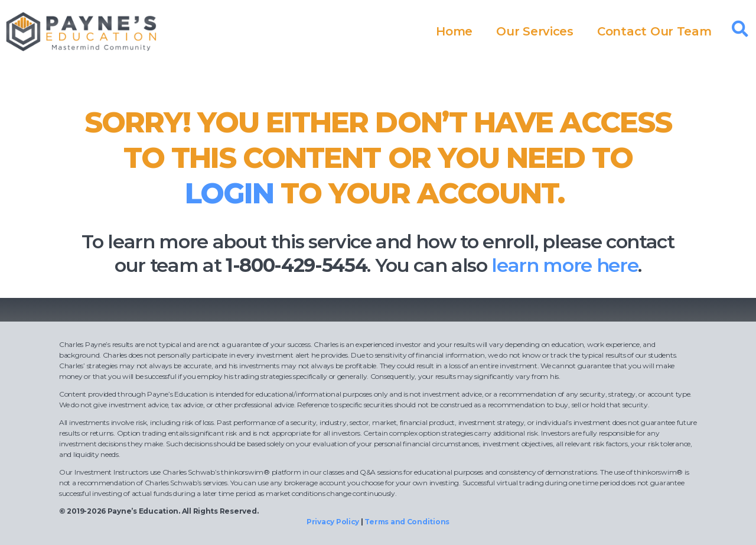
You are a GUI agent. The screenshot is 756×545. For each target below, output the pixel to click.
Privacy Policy (333, 522)
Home (454, 31)
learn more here (565, 265)
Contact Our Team (654, 31)
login (229, 193)
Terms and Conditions (407, 522)
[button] (740, 29)
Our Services (535, 31)
